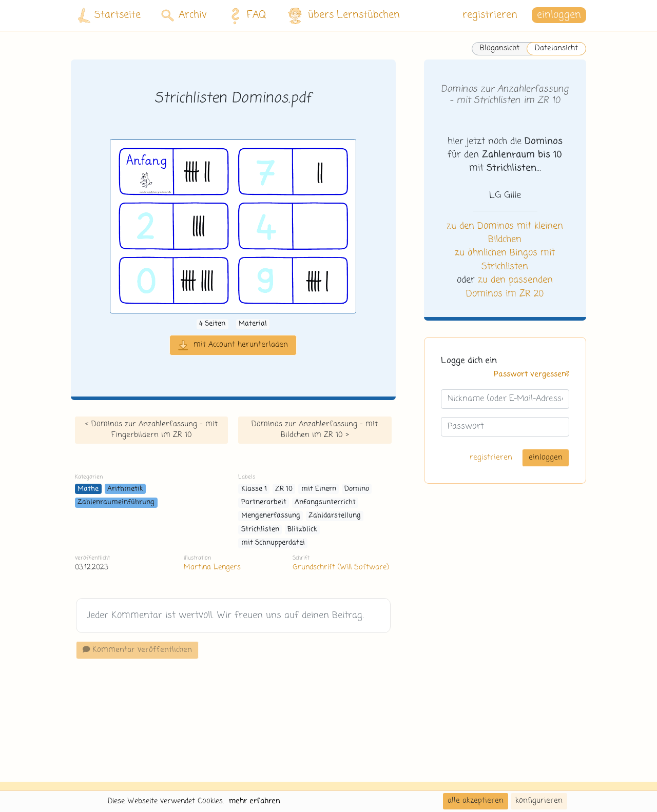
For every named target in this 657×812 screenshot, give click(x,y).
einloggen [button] (559, 15)
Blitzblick (302, 530)
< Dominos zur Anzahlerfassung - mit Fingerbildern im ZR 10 (151, 430)
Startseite (109, 16)
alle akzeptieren (476, 801)
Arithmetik (125, 489)
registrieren (490, 15)
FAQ (246, 15)
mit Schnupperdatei (273, 543)
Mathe (88, 489)
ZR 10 (284, 489)
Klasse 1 (254, 489)
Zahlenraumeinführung (116, 502)
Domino (357, 489)
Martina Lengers (212, 567)
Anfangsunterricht (325, 502)
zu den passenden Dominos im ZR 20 (509, 287)
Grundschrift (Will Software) (341, 567)
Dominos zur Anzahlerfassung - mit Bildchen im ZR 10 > (315, 430)
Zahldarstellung (335, 516)
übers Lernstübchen (343, 16)
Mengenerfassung (271, 516)
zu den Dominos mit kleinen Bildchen (505, 233)
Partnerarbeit (264, 502)
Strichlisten (260, 530)
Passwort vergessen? (532, 374)
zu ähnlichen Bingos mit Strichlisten (505, 260)
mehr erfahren (255, 801)
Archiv (184, 15)
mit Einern (319, 489)
